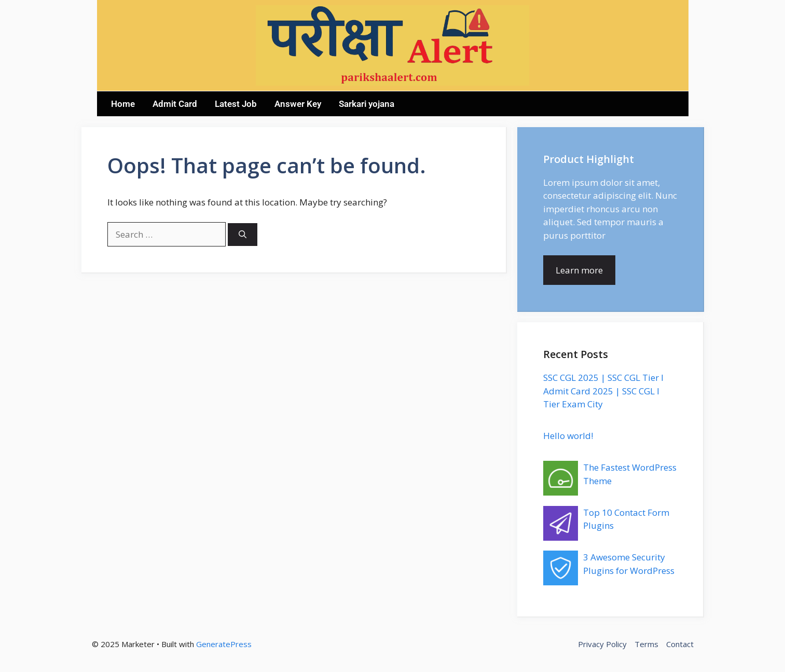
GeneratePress (224, 644)
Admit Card (175, 104)
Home (123, 104)
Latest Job (236, 104)
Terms (646, 644)
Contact (680, 644)
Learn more (579, 270)
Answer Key (298, 104)
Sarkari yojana (367, 104)
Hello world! (568, 436)
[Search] (243, 235)
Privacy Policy (602, 644)
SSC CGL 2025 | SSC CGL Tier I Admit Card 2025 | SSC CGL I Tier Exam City (603, 391)
